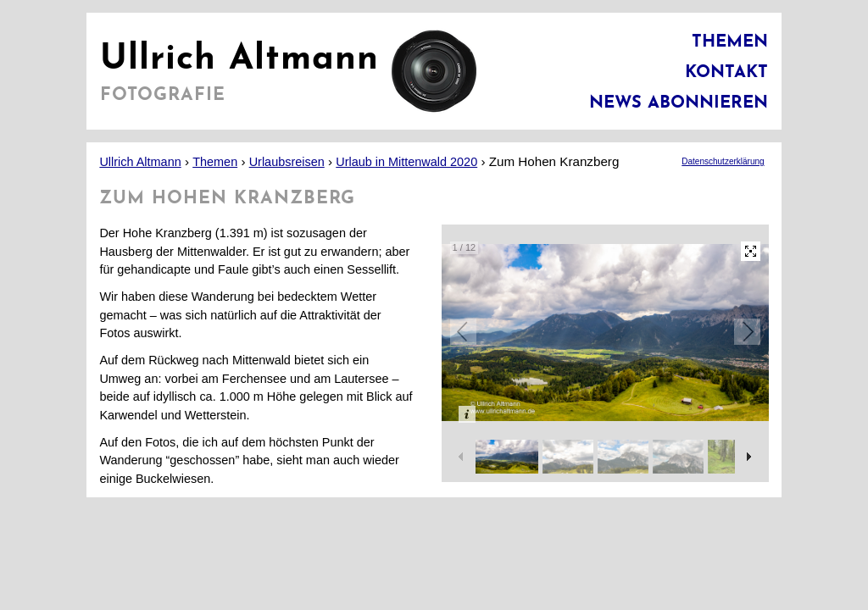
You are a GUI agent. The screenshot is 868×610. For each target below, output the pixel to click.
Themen (730, 42)
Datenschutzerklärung (723, 161)
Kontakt (726, 73)
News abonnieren (679, 103)
